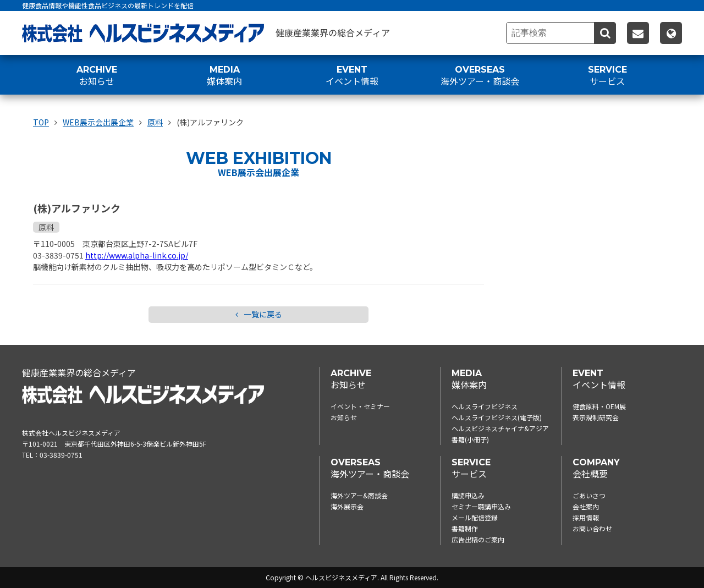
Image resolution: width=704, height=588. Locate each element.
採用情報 (586, 517)
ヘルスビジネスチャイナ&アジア (500, 428)
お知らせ (344, 417)
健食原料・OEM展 (599, 406)
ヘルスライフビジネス (485, 406)
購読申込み (468, 495)
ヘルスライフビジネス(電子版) (497, 417)
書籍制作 (465, 528)
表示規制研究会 (596, 417)
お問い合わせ (592, 528)
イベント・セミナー (360, 406)
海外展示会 (347, 506)
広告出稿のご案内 (478, 539)
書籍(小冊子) (470, 439)
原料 (46, 227)
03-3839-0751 (61, 455)
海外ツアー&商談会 (359, 495)
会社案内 (586, 506)
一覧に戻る (259, 315)
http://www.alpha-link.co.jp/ (137, 255)
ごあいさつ (589, 495)
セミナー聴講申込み (481, 506)
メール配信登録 (475, 517)
